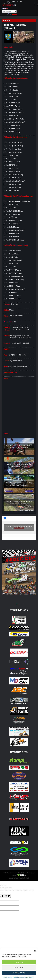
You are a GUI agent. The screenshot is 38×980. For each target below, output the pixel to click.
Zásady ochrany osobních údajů (19, 878)
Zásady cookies (8, 977)
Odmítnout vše (19, 967)
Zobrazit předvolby (19, 973)
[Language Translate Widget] (9, 11)
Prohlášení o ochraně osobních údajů (23, 977)
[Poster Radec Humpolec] (19, 602)
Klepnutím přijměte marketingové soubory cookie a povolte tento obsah (19, 447)
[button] (35, 951)
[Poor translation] (7, 896)
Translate (12, 14)
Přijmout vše (19, 962)
